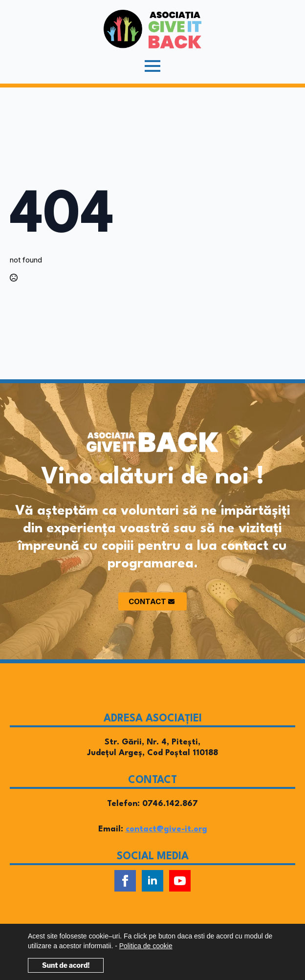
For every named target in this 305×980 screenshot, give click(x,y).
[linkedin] (152, 881)
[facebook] (125, 881)
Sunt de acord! (66, 965)
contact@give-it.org (166, 829)
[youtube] (180, 881)
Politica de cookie (146, 946)
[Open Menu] (152, 66)
